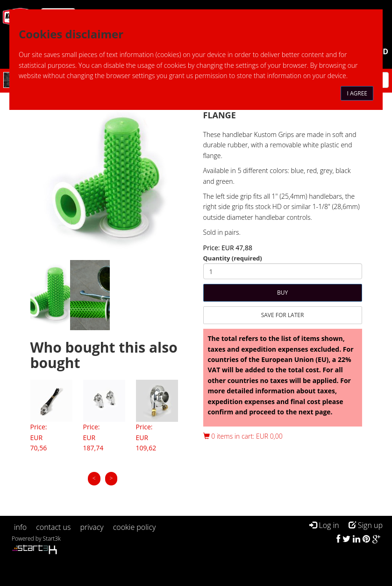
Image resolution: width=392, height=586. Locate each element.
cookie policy (135, 527)
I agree (357, 93)
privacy (92, 527)
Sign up (366, 525)
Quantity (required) (233, 258)
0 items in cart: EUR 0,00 (243, 436)
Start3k (52, 539)
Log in (324, 525)
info (20, 527)
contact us (53, 527)
